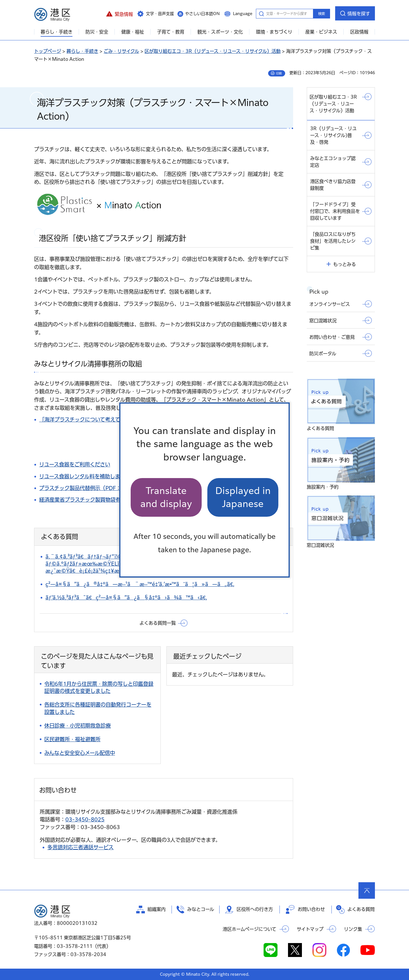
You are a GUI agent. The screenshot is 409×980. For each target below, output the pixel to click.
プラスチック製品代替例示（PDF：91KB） (90, 488)
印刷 (279, 73)
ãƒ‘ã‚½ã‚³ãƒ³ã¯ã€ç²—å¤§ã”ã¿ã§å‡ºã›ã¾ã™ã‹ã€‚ (126, 597)
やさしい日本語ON (203, 14)
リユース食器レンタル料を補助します (82, 476)
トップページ (48, 51)
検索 (322, 14)
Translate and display (166, 497)
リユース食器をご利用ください (75, 464)
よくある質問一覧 (158, 623)
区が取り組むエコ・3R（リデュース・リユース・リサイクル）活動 (213, 51)
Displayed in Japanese (243, 497)
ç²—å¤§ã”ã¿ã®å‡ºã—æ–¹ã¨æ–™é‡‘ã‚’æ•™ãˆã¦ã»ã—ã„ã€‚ (140, 584)
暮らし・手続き (82, 51)
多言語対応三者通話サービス (81, 847)
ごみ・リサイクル (121, 51)
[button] (119, 13)
